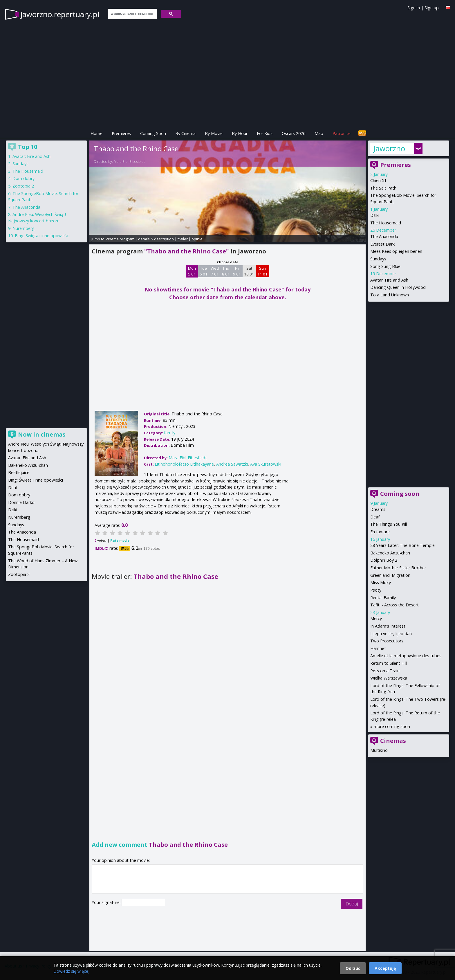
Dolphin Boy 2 (384, 560)
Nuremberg (24, 228)
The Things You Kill (389, 524)
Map (319, 133)
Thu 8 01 (226, 271)
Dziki (375, 215)
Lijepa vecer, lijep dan (391, 634)
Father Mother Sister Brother (398, 568)
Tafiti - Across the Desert (394, 605)
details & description (156, 239)
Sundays (378, 259)
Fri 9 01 (237, 271)
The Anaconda (384, 236)
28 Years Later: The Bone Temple (402, 545)
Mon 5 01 (192, 271)
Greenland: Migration (390, 575)
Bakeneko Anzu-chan (390, 553)
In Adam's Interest (388, 626)
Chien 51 (378, 180)
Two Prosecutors (387, 641)
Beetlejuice (19, 472)
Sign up (432, 8)
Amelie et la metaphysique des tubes (406, 656)
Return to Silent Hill (389, 663)
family (170, 433)
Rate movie (120, 540)
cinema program (120, 239)
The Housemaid (386, 223)
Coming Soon (153, 133)
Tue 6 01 (204, 271)
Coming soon (400, 494)
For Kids (265, 133)
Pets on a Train (385, 671)
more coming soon (392, 726)
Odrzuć (353, 968)
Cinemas (393, 741)
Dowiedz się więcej (71, 971)
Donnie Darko (21, 502)
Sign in (414, 8)
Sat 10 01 (249, 271)
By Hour (240, 133)
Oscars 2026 (294, 133)
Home (96, 133)
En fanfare (380, 532)
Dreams (378, 509)
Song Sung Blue (385, 266)
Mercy (376, 618)
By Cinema (185, 133)
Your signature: (107, 902)
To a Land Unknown (390, 295)
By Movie (214, 133)
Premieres (121, 133)
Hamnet (378, 648)
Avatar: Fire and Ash (389, 280)
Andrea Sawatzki (232, 464)
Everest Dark (382, 244)
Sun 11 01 (262, 271)
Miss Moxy (381, 582)
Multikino (379, 750)
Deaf (375, 517)
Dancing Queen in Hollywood (398, 287)
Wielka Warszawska (389, 678)
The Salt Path (383, 188)
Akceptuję (385, 968)
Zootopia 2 (23, 186)
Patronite (342, 133)
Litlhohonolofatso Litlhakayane (184, 464)
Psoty (376, 590)
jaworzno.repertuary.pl (60, 14)
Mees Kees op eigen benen (396, 251)
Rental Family (383, 598)
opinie (197, 239)
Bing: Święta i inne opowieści (42, 236)
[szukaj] (132, 14)
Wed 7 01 (215, 271)
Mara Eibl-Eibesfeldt (129, 162)
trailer (183, 239)
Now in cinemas (42, 434)
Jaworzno (389, 148)
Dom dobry (24, 178)
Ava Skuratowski (266, 464)
